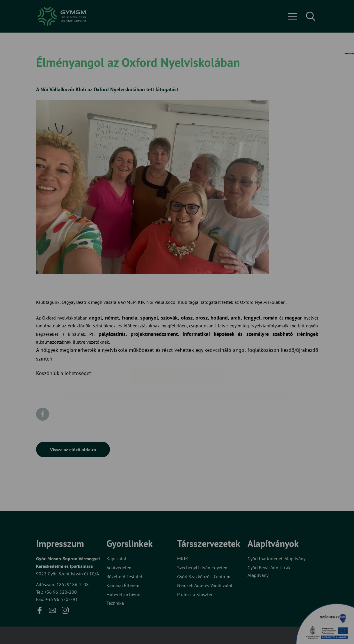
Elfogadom (153, 341)
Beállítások (200, 341)
